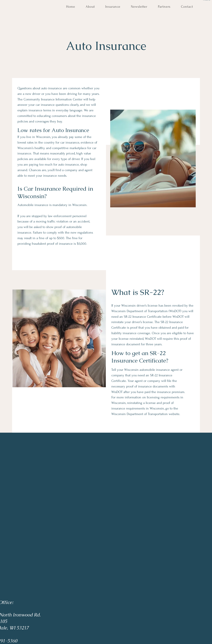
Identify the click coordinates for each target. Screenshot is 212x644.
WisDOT (150, 339)
